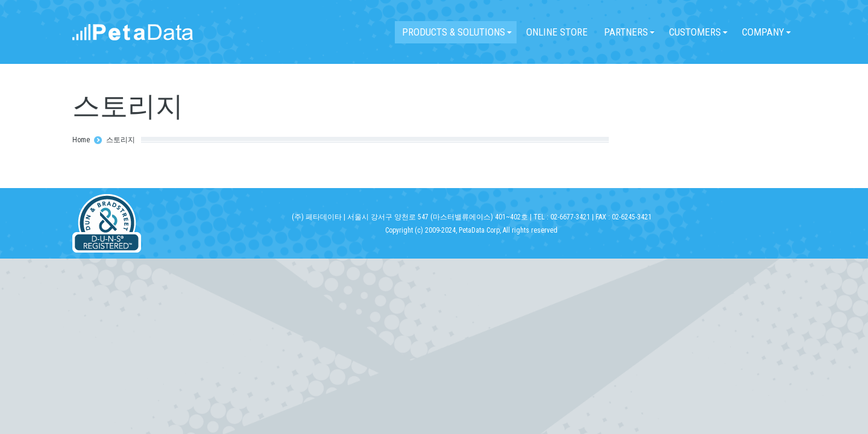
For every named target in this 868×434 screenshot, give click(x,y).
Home (81, 140)
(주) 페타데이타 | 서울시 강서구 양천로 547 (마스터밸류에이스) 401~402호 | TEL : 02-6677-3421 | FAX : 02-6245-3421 (472, 217)
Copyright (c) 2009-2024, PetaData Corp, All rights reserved (471, 230)
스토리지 (121, 140)
